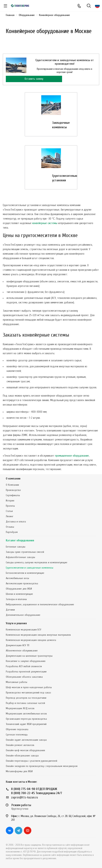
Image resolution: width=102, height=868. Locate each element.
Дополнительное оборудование (23, 615)
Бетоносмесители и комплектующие (25, 573)
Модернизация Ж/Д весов (20, 708)
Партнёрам (12, 532)
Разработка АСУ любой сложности (24, 666)
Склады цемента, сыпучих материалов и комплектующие (37, 562)
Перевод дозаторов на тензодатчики (26, 698)
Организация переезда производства (26, 719)
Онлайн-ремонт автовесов (20, 745)
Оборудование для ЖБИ (19, 589)
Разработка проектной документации (26, 672)
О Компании (12, 485)
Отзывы (10, 527)
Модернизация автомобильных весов (26, 714)
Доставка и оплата (16, 522)
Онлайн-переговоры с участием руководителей (31, 761)
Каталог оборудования (20, 541)
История (10, 501)
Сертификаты (13, 495)
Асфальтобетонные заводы (20, 557)
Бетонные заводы (16, 547)
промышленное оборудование (72, 456)
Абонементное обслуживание (22, 651)
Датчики (10, 610)
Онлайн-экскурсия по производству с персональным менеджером (42, 766)
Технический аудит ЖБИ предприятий (26, 724)
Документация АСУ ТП (18, 645)
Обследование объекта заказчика (24, 677)
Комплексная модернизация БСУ (24, 630)
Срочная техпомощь (17, 735)
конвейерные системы (45, 223)
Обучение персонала (17, 729)
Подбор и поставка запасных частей (25, 703)
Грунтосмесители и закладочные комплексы (30, 568)
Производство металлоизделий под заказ (28, 693)
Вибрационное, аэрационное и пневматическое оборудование (40, 604)
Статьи (9, 511)
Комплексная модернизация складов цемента (31, 640)
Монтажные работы (16, 682)
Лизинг (10, 516)
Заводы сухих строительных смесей (25, 552)
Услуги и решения (16, 623)
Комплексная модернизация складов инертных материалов (38, 635)
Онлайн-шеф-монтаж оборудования (25, 750)
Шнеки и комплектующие (19, 594)
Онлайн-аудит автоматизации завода (26, 740)
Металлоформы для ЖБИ (19, 771)
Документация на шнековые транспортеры (29, 656)
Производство (13, 490)
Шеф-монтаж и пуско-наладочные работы (29, 687)
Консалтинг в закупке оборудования (26, 661)
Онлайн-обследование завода (22, 756)
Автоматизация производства (22, 583)
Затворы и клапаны (16, 599)
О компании (13, 479)
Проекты (10, 506)
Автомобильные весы (17, 578)
